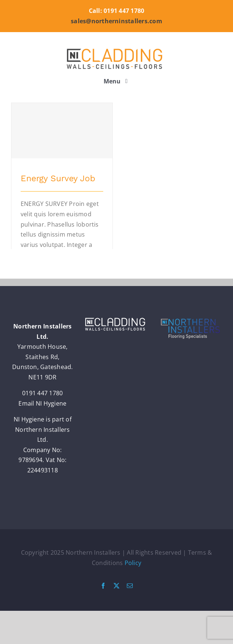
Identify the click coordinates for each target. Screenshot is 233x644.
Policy (133, 563)
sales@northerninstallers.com (116, 21)
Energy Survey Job (58, 178)
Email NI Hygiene (42, 403)
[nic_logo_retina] (116, 48)
